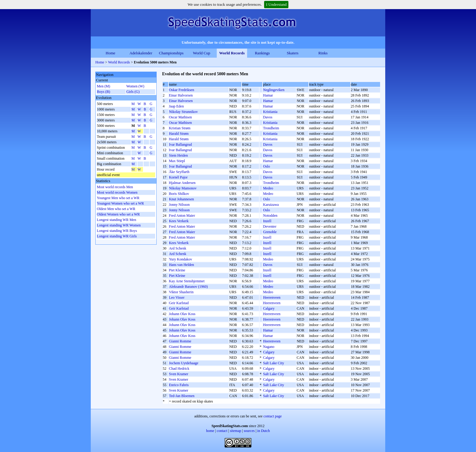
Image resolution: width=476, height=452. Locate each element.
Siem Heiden (178, 155)
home (210, 431)
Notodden (270, 216)
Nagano (269, 347)
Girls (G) (133, 92)
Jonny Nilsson (179, 205)
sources (249, 431)
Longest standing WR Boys (117, 231)
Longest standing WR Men (116, 220)
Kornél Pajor (178, 177)
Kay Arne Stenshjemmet (187, 281)
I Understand (276, 4)
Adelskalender (141, 53)
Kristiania (270, 112)
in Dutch (263, 431)
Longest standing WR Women (119, 225)
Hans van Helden (181, 265)
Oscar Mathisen (180, 117)
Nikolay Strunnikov (183, 112)
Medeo (268, 188)
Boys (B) (104, 92)
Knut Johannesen (181, 199)
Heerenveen (272, 297)
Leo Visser (177, 297)
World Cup (201, 53)
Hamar (268, 95)
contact (222, 431)
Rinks (323, 53)
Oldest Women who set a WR (118, 214)
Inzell (267, 221)
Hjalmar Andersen (182, 183)
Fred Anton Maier (182, 216)
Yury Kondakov (180, 259)
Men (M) (104, 86)
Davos (268, 117)
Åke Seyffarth (179, 172)
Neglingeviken (274, 90)
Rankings (262, 53)
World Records (232, 53)
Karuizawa (271, 205)
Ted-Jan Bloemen (182, 396)
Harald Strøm (179, 134)
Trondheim (271, 128)
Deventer (270, 226)
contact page (273, 416)
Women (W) (135, 86)
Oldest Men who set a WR (116, 209)
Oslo (266, 166)
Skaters (293, 53)
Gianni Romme (180, 341)
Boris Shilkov (179, 194)
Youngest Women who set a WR (120, 203)
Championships (171, 53)
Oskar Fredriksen (181, 90)
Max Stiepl (177, 161)
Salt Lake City (273, 363)
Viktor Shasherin (181, 292)
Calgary (269, 308)
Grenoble (270, 232)
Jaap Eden (176, 106)
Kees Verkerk (179, 221)
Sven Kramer (178, 374)
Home (110, 53)
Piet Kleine (177, 270)
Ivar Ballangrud (180, 144)
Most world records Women (117, 192)
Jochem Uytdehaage (184, 363)
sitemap (235, 431)
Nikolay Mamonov (183, 188)
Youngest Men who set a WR (118, 198)
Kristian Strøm (180, 128)
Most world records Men (115, 187)
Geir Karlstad (179, 303)
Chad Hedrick (179, 369)
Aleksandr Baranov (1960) (188, 287)
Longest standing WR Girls (117, 236)
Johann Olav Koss (182, 314)
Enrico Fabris (179, 385)
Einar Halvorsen (181, 95)
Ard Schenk (177, 248)
